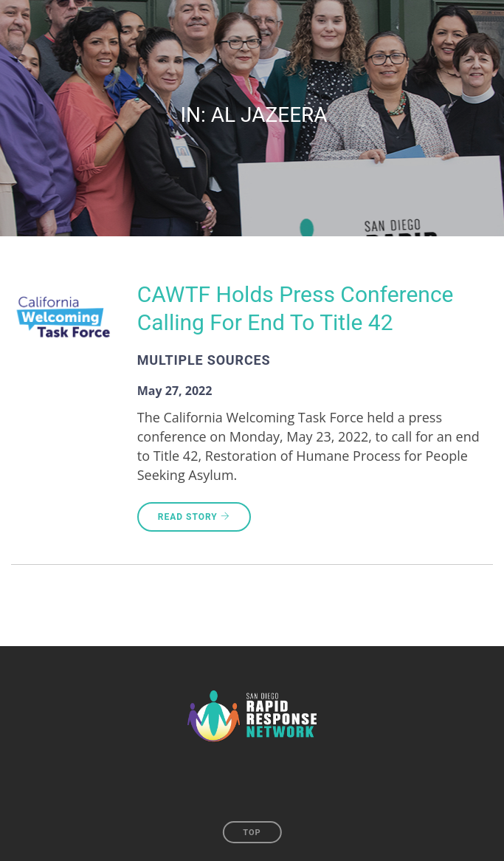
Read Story (194, 517)
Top (252, 833)
